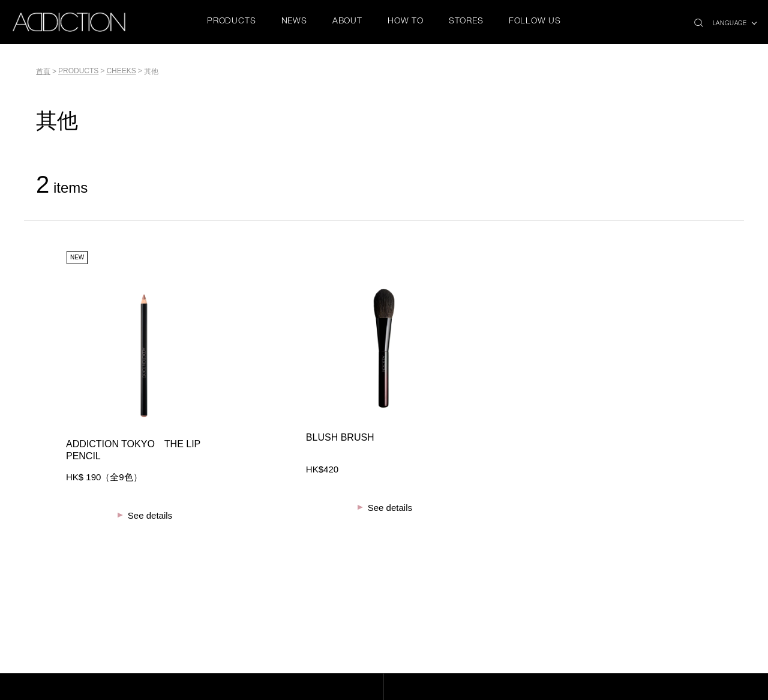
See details (150, 515)
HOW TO (406, 22)
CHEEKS (121, 71)
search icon (699, 20)
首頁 (43, 71)
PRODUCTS (231, 22)
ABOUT (347, 22)
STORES (466, 22)
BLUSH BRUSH (340, 437)
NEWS (294, 22)
